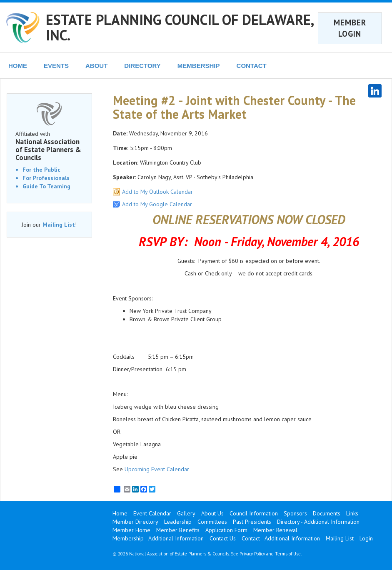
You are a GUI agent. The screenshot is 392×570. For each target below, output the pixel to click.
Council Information (254, 513)
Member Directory (135, 522)
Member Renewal (275, 530)
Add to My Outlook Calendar (157, 192)
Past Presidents (252, 522)
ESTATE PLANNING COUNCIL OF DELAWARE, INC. (180, 27)
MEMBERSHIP (199, 66)
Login (366, 538)
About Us (212, 513)
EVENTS (56, 66)
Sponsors (295, 513)
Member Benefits (178, 530)
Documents (327, 513)
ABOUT (96, 66)
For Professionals (46, 178)
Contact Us (223, 538)
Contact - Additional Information (281, 538)
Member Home (131, 530)
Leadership (178, 522)
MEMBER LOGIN (350, 28)
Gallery (186, 513)
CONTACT (252, 66)
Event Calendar (152, 513)
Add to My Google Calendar (157, 204)
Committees (212, 522)
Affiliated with (49, 146)
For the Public (41, 170)
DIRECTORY (142, 66)
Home (120, 513)
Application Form (226, 530)
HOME (18, 66)
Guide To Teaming (46, 186)
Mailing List (59, 225)
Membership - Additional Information (158, 538)
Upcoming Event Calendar (157, 469)
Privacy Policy (252, 554)
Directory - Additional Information (318, 522)
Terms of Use (288, 554)
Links (352, 513)
